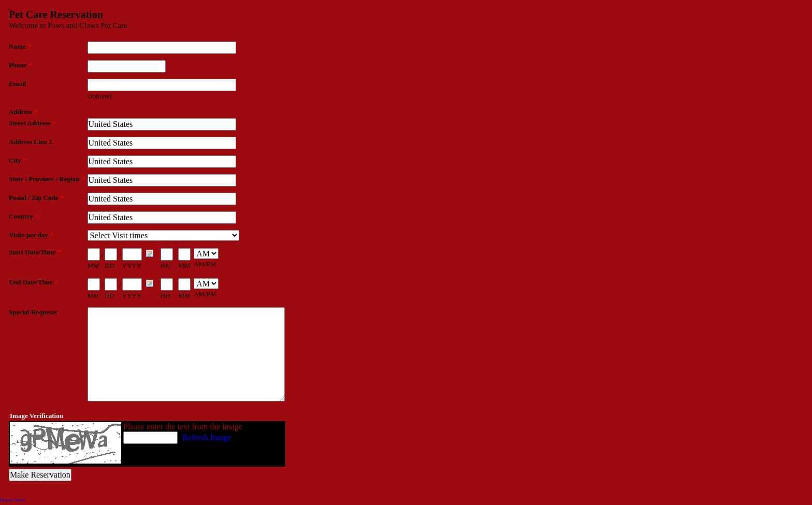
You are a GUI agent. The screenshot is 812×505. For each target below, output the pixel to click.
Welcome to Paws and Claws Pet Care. (69, 25)
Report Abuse (13, 500)
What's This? (260, 437)
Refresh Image (207, 437)
